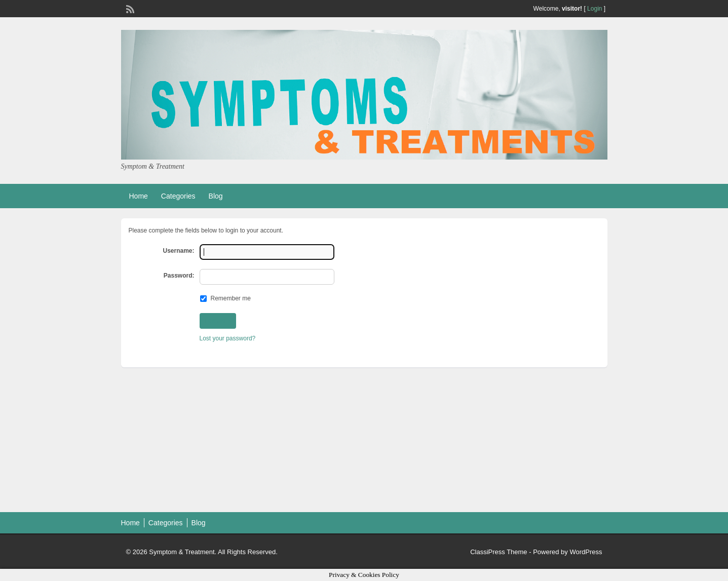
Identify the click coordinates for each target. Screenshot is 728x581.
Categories (178, 196)
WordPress (586, 552)
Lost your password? (228, 338)
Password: (179, 276)
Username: (178, 251)
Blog (216, 196)
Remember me (231, 298)
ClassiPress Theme (499, 552)
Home (139, 196)
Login (595, 9)
